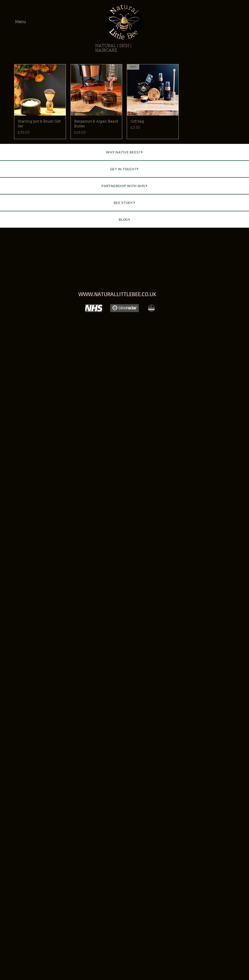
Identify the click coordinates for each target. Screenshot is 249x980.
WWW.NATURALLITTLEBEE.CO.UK (117, 294)
